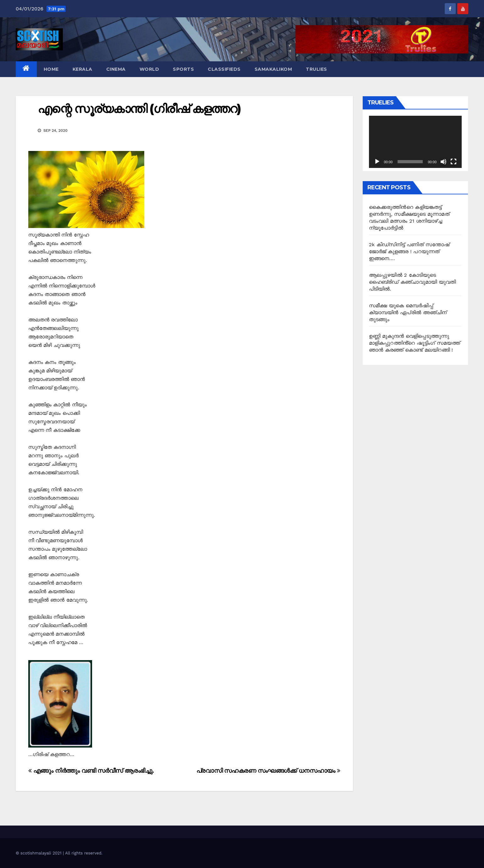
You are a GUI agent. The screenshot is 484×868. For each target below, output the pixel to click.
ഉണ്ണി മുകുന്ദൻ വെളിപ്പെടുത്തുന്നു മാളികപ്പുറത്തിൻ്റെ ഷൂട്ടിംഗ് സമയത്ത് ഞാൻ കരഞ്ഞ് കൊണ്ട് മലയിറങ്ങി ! (415, 343)
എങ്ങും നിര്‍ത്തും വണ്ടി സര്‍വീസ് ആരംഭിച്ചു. (91, 771)
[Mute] (443, 162)
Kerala (82, 69)
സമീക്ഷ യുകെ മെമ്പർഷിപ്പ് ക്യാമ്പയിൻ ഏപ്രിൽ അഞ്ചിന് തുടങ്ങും (408, 312)
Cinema (116, 69)
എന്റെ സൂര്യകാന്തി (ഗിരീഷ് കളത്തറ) (139, 109)
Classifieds (224, 69)
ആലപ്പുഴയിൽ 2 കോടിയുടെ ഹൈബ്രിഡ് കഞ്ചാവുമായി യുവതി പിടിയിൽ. (412, 282)
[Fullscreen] (454, 162)
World (149, 69)
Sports (183, 69)
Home (51, 69)
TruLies (316, 69)
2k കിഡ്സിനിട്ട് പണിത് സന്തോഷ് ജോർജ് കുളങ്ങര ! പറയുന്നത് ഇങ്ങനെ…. (409, 251)
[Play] (377, 162)
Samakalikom (273, 69)
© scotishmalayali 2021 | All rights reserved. (59, 853)
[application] (415, 142)
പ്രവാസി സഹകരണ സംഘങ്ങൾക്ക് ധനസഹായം (268, 771)
